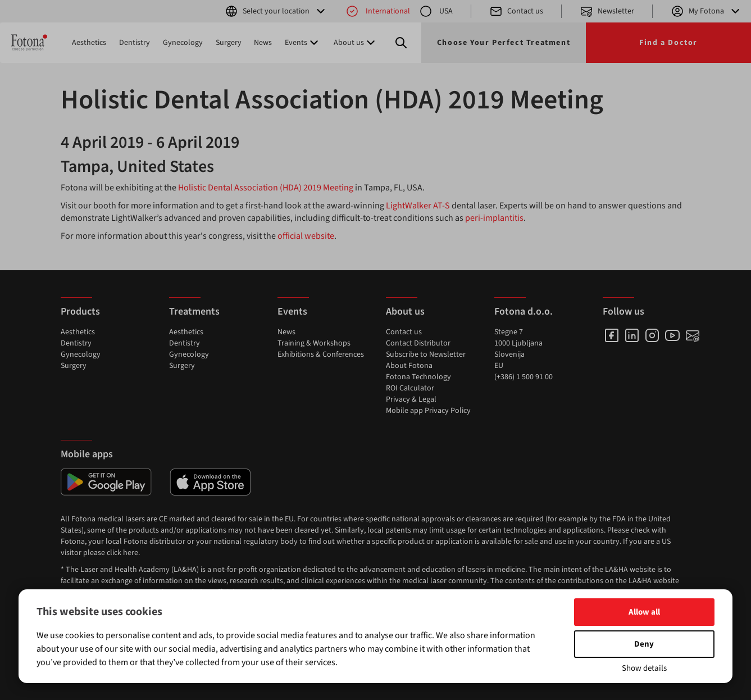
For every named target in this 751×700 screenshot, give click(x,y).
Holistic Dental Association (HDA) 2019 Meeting (266, 188)
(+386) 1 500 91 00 (524, 377)
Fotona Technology (418, 377)
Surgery (229, 43)
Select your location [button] (276, 11)
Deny (644, 644)
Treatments (194, 312)
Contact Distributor (418, 343)
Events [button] (303, 43)
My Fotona (706, 11)
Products (80, 312)
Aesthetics (89, 43)
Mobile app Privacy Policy (428, 411)
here (131, 553)
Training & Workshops (314, 343)
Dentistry (135, 43)
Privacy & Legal (411, 399)
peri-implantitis (494, 218)
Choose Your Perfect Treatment (504, 43)
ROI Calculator (410, 388)
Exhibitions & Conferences (321, 354)
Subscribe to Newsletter (426, 354)
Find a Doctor (668, 43)
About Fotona (409, 366)
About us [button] (356, 43)
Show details (644, 668)
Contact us (516, 11)
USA (436, 11)
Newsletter (607, 11)
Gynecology (183, 43)
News (263, 43)
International (378, 11)
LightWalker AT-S (418, 206)
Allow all (644, 612)
